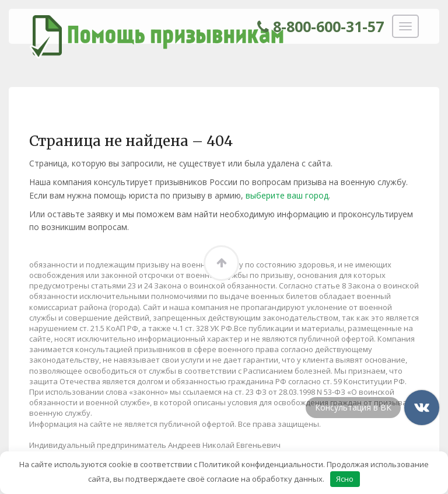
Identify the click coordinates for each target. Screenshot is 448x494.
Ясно (345, 479)
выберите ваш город (287, 195)
